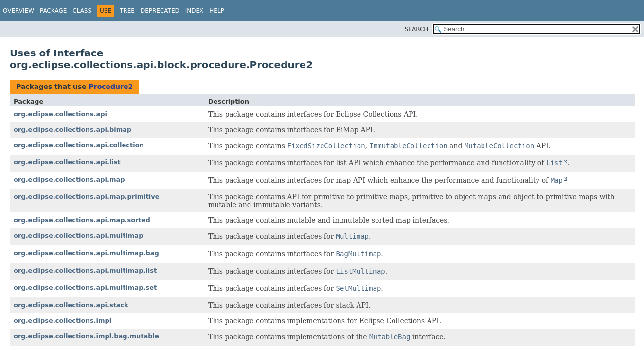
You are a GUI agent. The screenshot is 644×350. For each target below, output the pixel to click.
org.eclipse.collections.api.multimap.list (85, 271)
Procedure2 (111, 87)
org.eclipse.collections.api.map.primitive (87, 197)
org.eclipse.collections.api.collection (79, 145)
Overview (18, 11)
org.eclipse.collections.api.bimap (72, 130)
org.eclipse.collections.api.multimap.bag (86, 253)
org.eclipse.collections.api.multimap (78, 236)
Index (195, 11)
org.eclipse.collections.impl (63, 321)
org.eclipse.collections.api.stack (71, 305)
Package (53, 11)
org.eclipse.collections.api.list (67, 162)
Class (82, 11)
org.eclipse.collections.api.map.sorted (82, 220)
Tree (127, 11)
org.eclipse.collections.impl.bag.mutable (86, 336)
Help (217, 11)
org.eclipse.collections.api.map (69, 180)
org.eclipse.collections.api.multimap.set (85, 288)
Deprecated (160, 11)
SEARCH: (418, 29)
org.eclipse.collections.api (60, 114)
